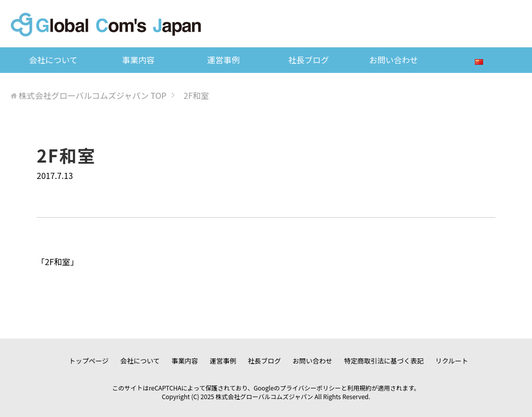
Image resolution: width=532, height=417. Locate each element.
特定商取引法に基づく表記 (384, 361)
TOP (92, 95)
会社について (54, 60)
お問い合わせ (394, 60)
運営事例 (223, 60)
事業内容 (138, 60)
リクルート (452, 361)
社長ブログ (308, 60)
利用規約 (359, 388)
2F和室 (58, 262)
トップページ (89, 361)
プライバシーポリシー (310, 388)
